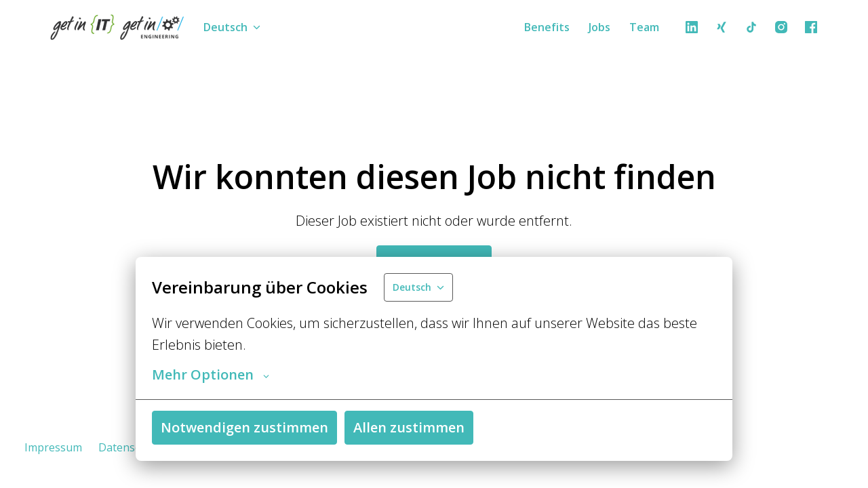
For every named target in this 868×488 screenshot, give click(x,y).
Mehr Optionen (211, 375)
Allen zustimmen (409, 427)
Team (644, 27)
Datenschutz (131, 447)
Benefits (547, 27)
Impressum (53, 447)
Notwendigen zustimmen (244, 427)
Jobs (599, 27)
